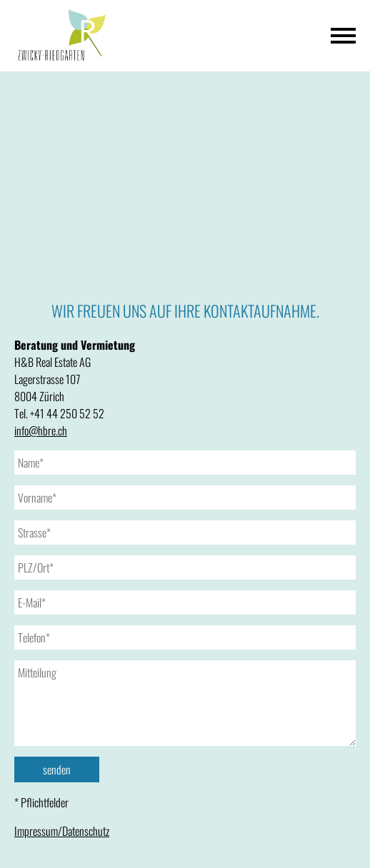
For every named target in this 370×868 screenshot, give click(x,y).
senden (57, 769)
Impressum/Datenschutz (62, 831)
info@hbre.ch (41, 430)
